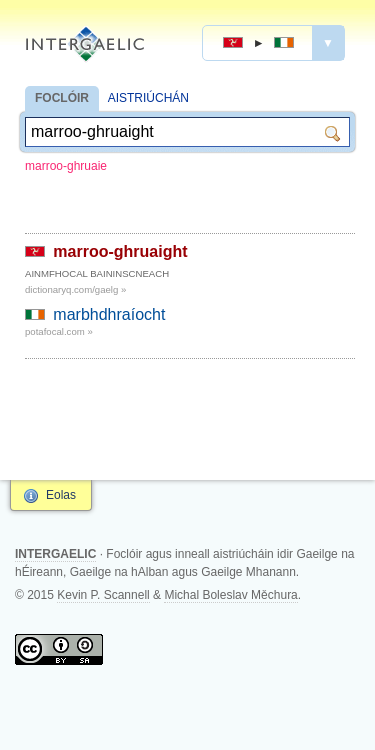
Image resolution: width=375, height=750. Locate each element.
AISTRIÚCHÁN (148, 98)
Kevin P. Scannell (103, 595)
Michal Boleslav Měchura (230, 595)
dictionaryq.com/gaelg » (75, 289)
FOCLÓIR (62, 98)
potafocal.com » (59, 331)
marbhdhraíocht (109, 314)
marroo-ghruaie (66, 166)
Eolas (61, 495)
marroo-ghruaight (120, 251)
